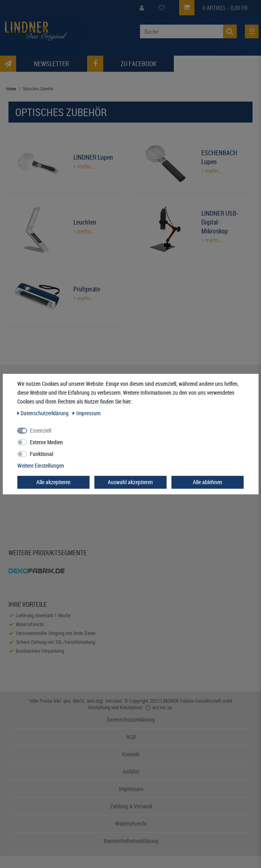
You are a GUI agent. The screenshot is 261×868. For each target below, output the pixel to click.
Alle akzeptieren (53, 482)
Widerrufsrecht (131, 823)
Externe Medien (46, 442)
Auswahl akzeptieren (130, 482)
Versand (114, 701)
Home (11, 88)
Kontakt (131, 754)
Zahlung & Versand (131, 806)
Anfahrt (131, 771)
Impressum (131, 789)
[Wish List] (162, 8)
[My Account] (142, 8)
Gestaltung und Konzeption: (130, 707)
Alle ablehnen (208, 482)
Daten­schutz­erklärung (44, 413)
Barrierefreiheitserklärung (131, 841)
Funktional (42, 454)
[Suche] (230, 31)
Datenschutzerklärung (131, 719)
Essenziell (41, 430)
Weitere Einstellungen (41, 465)
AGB (131, 737)
